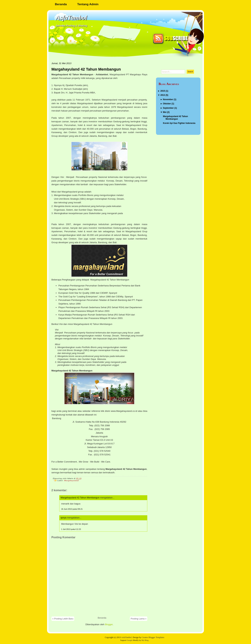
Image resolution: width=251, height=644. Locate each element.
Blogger (109, 624)
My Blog (145, 640)
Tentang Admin (88, 4)
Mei (165, 112)
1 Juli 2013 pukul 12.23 (71, 529)
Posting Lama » (139, 619)
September (168, 108)
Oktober (167, 104)
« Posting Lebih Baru (63, 619)
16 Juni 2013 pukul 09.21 (72, 509)
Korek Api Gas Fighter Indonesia (179, 123)
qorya (64, 518)
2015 (163, 91)
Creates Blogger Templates (153, 637)
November (168, 99)
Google (130, 640)
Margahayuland (71, 480)
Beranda (61, 4)
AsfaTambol (71, 18)
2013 (163, 95)
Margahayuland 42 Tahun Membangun (86, 69)
